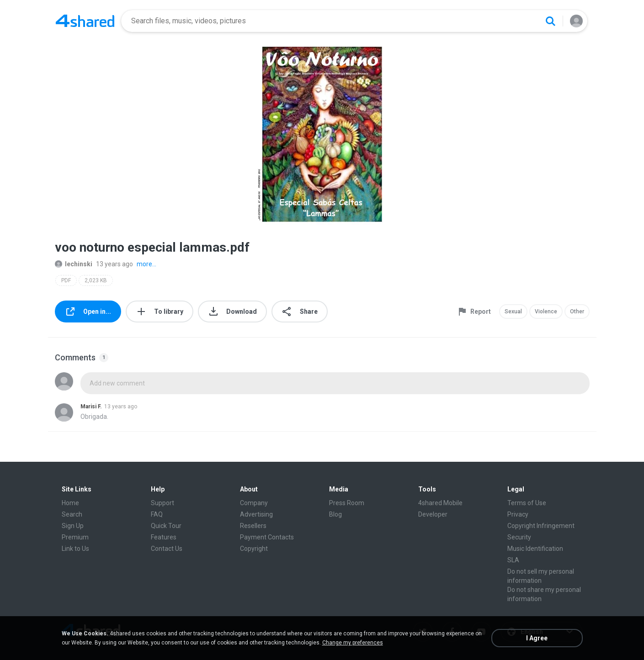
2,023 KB (96, 280)
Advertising (256, 514)
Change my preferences (353, 643)
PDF (66, 280)
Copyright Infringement (541, 526)
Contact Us (167, 549)
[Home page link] (85, 21)
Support (162, 503)
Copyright (254, 549)
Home (70, 503)
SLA (513, 560)
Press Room (347, 503)
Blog (335, 514)
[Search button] (550, 21)
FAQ (157, 514)
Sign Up (73, 526)
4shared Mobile (440, 503)
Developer (433, 514)
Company (254, 503)
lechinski (74, 264)
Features (164, 537)
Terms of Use (527, 503)
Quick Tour (166, 526)
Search (72, 514)
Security (519, 537)
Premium (75, 537)
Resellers (253, 526)
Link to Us (75, 549)
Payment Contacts (267, 537)
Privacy (518, 514)
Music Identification (535, 549)
